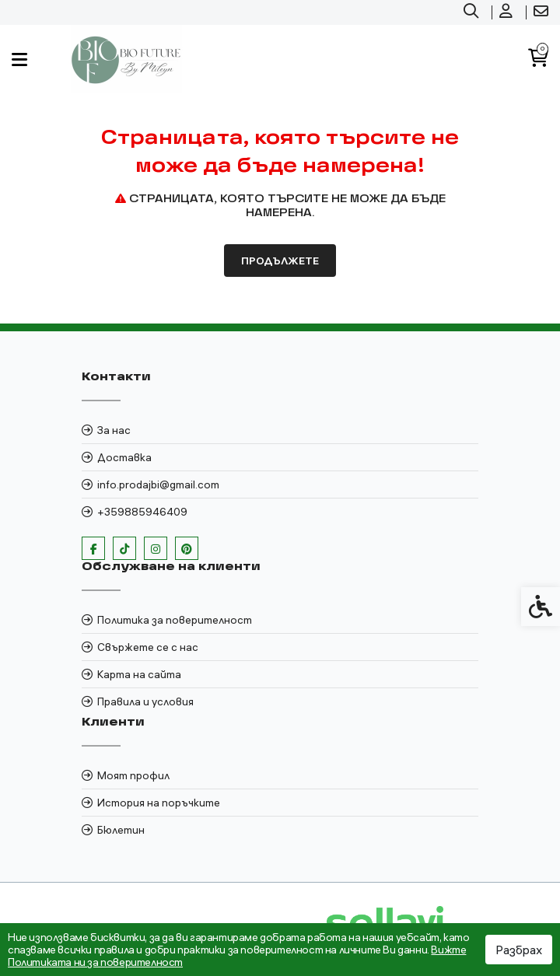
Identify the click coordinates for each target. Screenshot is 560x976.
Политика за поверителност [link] (175, 620)
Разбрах (519, 950)
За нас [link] (114, 430)
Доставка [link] (124, 457)
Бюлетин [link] (121, 830)
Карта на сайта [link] (139, 674)
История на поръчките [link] (159, 803)
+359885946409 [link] (142, 512)
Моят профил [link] (133, 775)
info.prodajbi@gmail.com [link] (158, 485)
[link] (473, 12)
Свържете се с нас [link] (148, 647)
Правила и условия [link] (145, 701)
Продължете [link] (280, 261)
